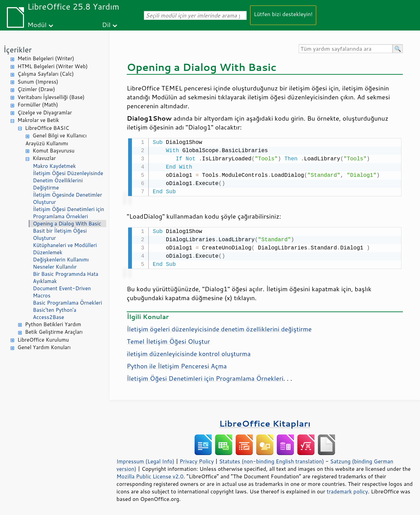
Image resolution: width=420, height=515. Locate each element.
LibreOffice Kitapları (265, 422)
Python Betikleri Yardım (53, 324)
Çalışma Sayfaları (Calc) (46, 74)
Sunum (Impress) (38, 82)
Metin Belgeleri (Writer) (46, 58)
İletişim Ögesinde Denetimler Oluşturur (67, 198)
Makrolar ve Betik (38, 120)
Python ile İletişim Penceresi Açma (177, 365)
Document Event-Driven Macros (62, 292)
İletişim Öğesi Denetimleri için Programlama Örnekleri (69, 213)
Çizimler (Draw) (36, 89)
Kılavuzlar (44, 158)
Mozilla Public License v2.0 (150, 475)
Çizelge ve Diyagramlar (45, 113)
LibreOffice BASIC (47, 128)
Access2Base (48, 317)
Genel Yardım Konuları (44, 347)
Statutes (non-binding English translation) (271, 460)
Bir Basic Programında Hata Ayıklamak (66, 278)
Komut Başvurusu (54, 151)
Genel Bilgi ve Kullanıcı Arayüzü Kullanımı (56, 139)
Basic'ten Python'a (55, 310)
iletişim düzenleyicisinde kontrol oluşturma (189, 352)
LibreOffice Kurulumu (43, 340)
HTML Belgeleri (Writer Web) (53, 66)
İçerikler (18, 50)
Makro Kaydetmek (54, 166)
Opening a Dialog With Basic (67, 224)
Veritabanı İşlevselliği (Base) (51, 97)
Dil (106, 24)
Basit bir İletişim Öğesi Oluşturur (60, 234)
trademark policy (347, 490)
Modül (37, 24)
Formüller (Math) (38, 105)
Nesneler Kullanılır (55, 267)
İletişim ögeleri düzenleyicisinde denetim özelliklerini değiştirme (219, 328)
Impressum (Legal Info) (145, 460)
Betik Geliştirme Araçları (54, 332)
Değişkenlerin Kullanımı (61, 260)
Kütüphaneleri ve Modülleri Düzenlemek (65, 249)
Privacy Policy (197, 460)
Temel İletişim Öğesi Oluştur (168, 340)
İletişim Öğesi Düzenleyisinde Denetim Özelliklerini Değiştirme (68, 180)
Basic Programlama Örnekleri (67, 303)
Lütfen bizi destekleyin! (283, 14)
